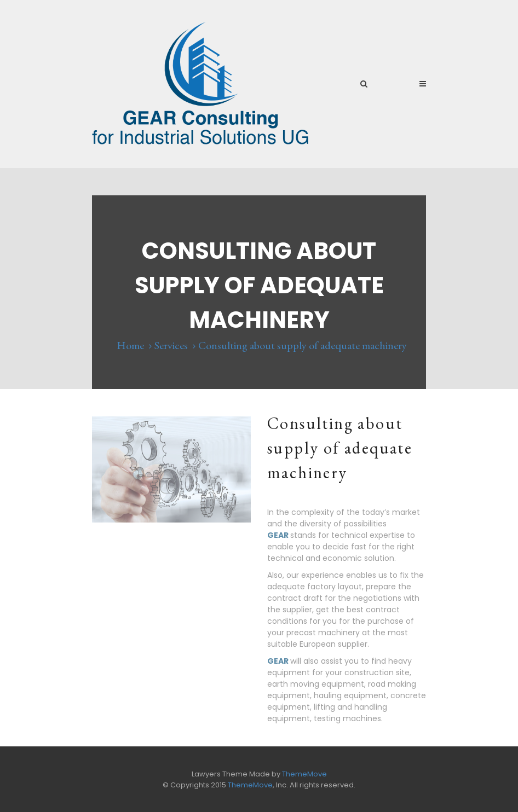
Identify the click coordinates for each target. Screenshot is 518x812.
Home (130, 345)
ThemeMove (304, 774)
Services (171, 345)
